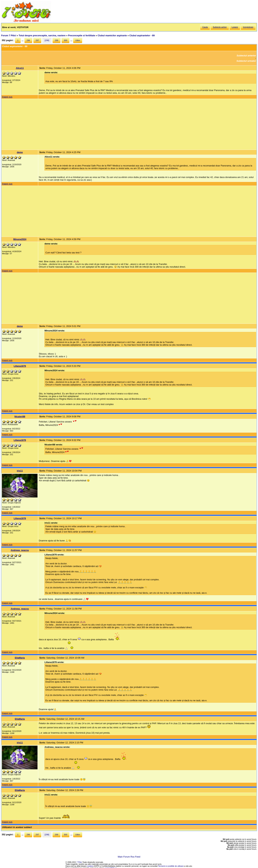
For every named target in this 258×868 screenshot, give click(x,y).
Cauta (205, 27)
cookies (90, 866)
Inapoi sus (7, 97)
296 (28, 40)
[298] (47, 40)
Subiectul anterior (246, 56)
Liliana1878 (20, 366)
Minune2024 (20, 239)
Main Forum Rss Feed (129, 857)
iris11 (20, 471)
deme (20, 152)
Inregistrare (248, 27)
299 (56, 40)
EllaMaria (20, 658)
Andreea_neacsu (20, 550)
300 (65, 40)
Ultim (78, 40)
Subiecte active (220, 27)
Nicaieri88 (20, 416)
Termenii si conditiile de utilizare (171, 866)
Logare (235, 27)
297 (37, 40)
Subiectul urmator (246, 61)
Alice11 (20, 68)
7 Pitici (79, 862)
